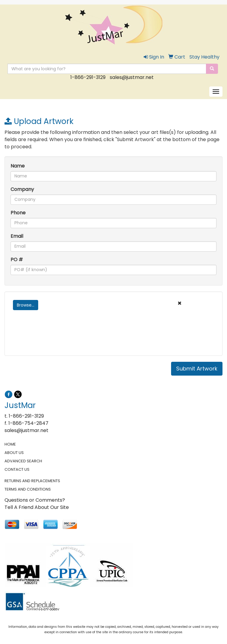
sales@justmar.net (132, 77)
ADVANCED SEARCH (23, 461)
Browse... (26, 305)
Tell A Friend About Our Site (37, 507)
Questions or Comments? (35, 500)
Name (18, 166)
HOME (10, 444)
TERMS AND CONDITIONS (28, 489)
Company (22, 189)
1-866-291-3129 (88, 77)
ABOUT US (14, 453)
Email (17, 236)
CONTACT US (17, 469)
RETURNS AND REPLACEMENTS (32, 481)
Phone (18, 213)
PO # (17, 260)
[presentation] (56, 338)
